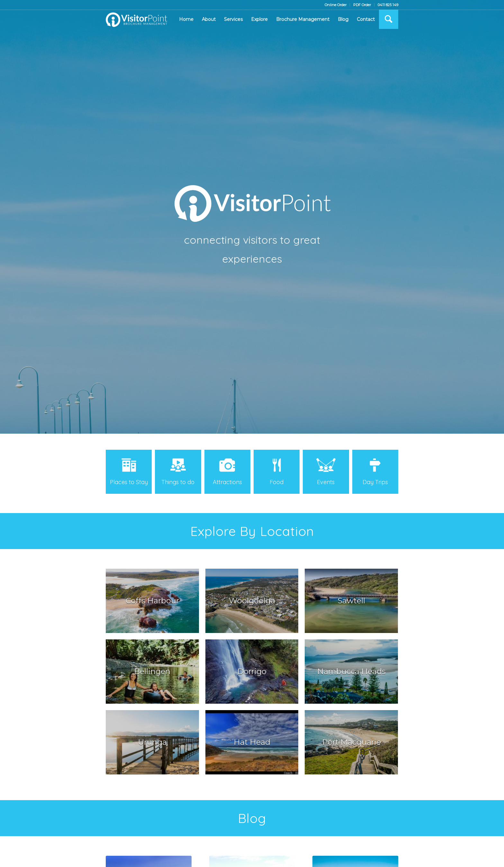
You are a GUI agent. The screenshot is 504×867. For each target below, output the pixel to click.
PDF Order (362, 5)
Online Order (336, 5)
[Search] (389, 19)
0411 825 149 (388, 5)
